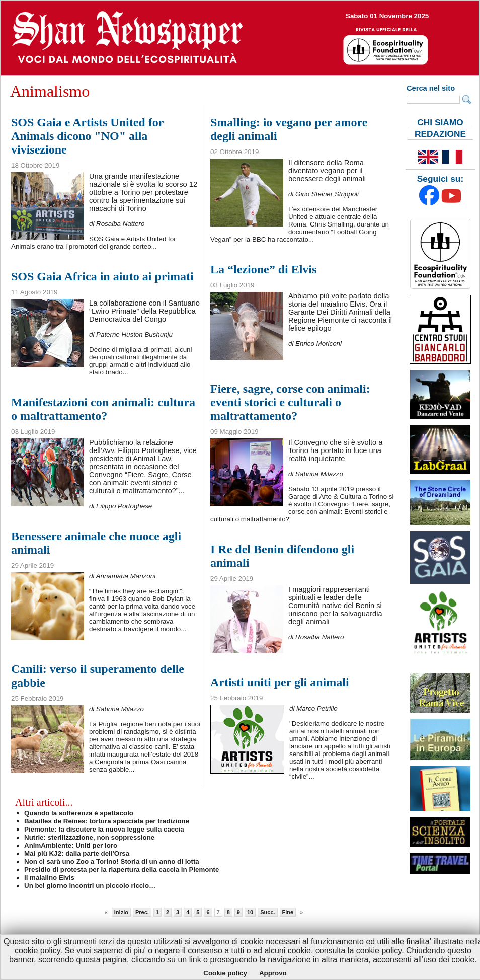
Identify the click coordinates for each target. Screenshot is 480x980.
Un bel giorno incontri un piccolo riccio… (90, 886)
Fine (288, 912)
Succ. (267, 912)
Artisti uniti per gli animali (280, 682)
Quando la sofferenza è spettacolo (79, 813)
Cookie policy (225, 973)
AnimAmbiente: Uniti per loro (71, 845)
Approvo (273, 973)
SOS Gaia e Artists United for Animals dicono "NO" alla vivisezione (87, 136)
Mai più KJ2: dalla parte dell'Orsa (77, 853)
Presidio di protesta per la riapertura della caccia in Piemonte (122, 870)
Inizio (121, 912)
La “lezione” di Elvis (263, 269)
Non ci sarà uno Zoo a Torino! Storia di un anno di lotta (112, 861)
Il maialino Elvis (49, 878)
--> (240, 38)
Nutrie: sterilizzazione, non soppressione (89, 837)
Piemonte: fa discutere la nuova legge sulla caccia (104, 829)
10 (250, 912)
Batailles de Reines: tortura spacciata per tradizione (107, 821)
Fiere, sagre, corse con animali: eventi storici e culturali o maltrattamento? (290, 402)
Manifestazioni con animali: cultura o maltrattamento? (103, 409)
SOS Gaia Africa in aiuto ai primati (102, 276)
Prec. (142, 912)
